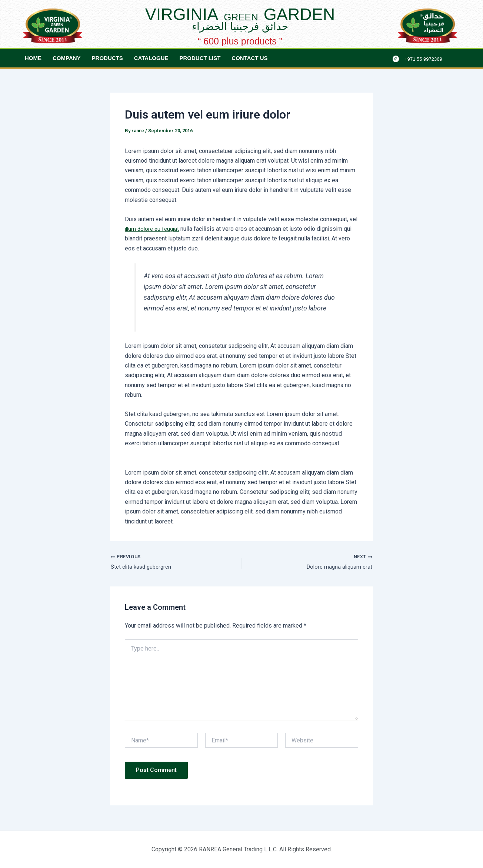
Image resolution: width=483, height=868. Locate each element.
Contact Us (249, 58)
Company (67, 58)
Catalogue (151, 58)
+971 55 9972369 (427, 59)
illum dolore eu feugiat (154, 229)
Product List (200, 58)
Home (33, 58)
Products (107, 58)
